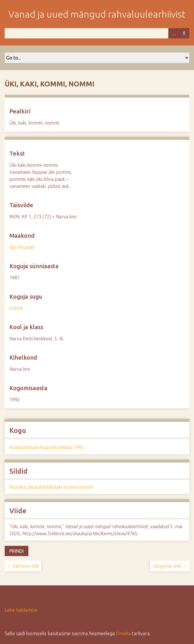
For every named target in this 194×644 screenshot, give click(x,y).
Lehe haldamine (21, 610)
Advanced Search (174, 33)
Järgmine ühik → (170, 566)
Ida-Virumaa (22, 247)
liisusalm (18, 487)
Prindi (17, 551)
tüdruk (16, 308)
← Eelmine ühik (23, 566)
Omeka (123, 633)
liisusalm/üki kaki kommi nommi (61, 487)
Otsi (184, 33)
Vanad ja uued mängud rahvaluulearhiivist (97, 14)
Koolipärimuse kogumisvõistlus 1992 (47, 447)
